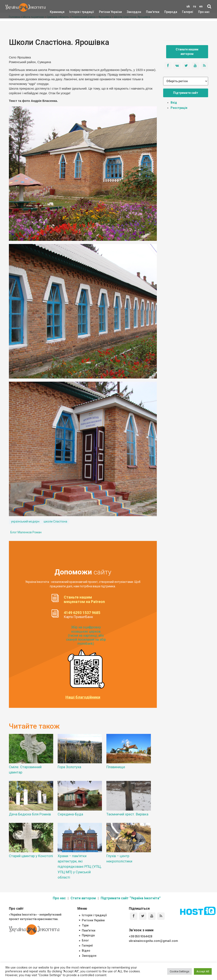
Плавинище (116, 767)
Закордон (130, 12)
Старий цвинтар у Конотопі (31, 856)
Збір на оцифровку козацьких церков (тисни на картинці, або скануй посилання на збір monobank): (86, 635)
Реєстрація (179, 108)
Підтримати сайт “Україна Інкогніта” (131, 898)
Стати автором (83, 898)
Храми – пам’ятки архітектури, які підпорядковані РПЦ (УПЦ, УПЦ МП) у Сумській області (79, 867)
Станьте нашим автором (187, 52)
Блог (85, 940)
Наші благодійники (83, 697)
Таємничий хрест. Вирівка (127, 814)
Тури (85, 925)
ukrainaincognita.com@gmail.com (153, 941)
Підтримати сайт (186, 93)
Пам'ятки (149, 12)
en (201, 6)
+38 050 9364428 (140, 936)
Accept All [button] (203, 971)
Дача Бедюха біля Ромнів (30, 814)
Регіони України (105, 12)
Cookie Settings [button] (179, 971)
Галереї (188, 12)
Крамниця (57, 12)
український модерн (25, 521)
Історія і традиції (76, 12)
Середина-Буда (70, 814)
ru (195, 6)
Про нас (204, 12)
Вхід (174, 103)
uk (188, 6)
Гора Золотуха (69, 767)
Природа (168, 12)
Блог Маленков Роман (26, 532)
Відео (86, 951)
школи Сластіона (55, 521)
